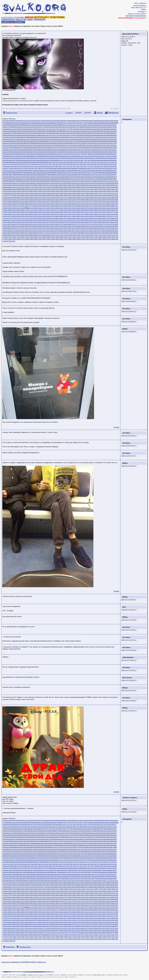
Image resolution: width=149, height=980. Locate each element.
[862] (39, 173)
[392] (11, 144)
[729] (35, 164)
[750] (108, 164)
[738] (66, 164)
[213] (77, 131)
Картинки (27, 26)
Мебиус (125, 329)
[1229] (116, 198)
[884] (115, 173)
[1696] (35, 235)
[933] (56, 177)
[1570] (73, 225)
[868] (60, 173)
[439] (60, 146)
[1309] (112, 204)
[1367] (13, 210)
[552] (108, 152)
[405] (56, 144)
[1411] (86, 212)
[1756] (60, 239)
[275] (63, 135)
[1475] (13, 218)
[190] (111, 129)
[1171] (99, 193)
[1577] (103, 225)
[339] (56, 140)
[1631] (103, 229)
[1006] (86, 181)
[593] (21, 156)
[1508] (39, 220)
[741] (77, 164)
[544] (80, 152)
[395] (21, 144)
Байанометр (16, 962)
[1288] (22, 204)
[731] (42, 164)
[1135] (60, 191)
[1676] (65, 233)
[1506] (30, 220)
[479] (84, 148)
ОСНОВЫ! (21, 17)
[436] (49, 146)
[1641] (30, 231)
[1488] (69, 218)
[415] (91, 144)
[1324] (60, 206)
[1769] (116, 239)
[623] (11, 158)
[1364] (116, 208)
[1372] (35, 210)
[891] (25, 175)
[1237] (35, 200)
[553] (111, 152)
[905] (73, 175)
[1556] (13, 225)
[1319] (39, 206)
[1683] (95, 233)
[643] (80, 158)
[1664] (13, 233)
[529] (28, 152)
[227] (11, 133)
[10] (22, 121)
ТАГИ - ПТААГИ (140, 3)
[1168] (86, 193)
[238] (49, 133)
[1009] (99, 181)
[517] (101, 150)
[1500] (4, 220)
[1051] (47, 185)
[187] (101, 129)
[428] (21, 146)
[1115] (90, 189)
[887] (11, 175)
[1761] (82, 239)
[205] (49, 131)
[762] (35, 167)
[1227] (107, 198)
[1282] (112, 202)
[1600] (86, 227)
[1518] (82, 220)
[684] (108, 160)
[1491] (82, 218)
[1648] (60, 231)
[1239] (43, 200)
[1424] (26, 214)
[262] (18, 135)
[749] (105, 164)
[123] (108, 125)
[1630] (99, 229)
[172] (49, 129)
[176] (63, 129)
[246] (77, 133)
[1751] (39, 239)
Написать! (18, 26)
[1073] (26, 187)
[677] (84, 160)
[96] (17, 125)
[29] (72, 121)
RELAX (20, 19)
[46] (117, 121)
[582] (98, 154)
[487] (111, 148)
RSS (133, 8)
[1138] (73, 191)
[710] (84, 162)
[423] (4, 146)
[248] (84, 133)
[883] (111, 173)
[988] (18, 181)
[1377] (56, 210)
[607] (70, 156)
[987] (14, 181)
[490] (8, 150)
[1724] (39, 237)
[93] (9, 125)
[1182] (30, 196)
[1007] (90, 181)
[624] (14, 158)
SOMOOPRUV (8, 19)
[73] (72, 123)
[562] (28, 154)
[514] (91, 150)
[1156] (35, 193)
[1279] (99, 202)
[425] (11, 146)
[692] (21, 162)
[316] (91, 137)
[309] (66, 137)
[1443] (107, 214)
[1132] (47, 191)
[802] (60, 169)
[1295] (52, 204)
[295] (18, 137)
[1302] (82, 204)
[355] (111, 140)
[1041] (4, 185)
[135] (35, 127)
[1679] (77, 233)
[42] (106, 121)
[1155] (30, 193)
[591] (14, 156)
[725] (21, 164)
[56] (27, 123)
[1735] (86, 237)
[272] (53, 135)
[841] (80, 171)
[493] (18, 150)
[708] (77, 162)
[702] (56, 162)
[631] (39, 158)
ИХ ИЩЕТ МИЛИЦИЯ (35, 19)
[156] (108, 127)
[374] (63, 142)
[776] (84, 167)
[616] (101, 156)
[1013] (116, 181)
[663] (35, 160)
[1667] (26, 233)
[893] (32, 175)
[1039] (112, 183)
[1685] (103, 233)
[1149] (4, 193)
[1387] (99, 210)
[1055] (65, 185)
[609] (77, 156)
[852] (4, 173)
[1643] (39, 231)
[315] (87, 137)
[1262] (26, 202)
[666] (46, 160)
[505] (60, 150)
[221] (105, 131)
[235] (39, 133)
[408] (66, 144)
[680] (94, 160)
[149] (84, 127)
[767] (53, 167)
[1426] (35, 214)
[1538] (52, 223)
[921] (14, 177)
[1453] (35, 216)
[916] (111, 175)
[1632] (107, 229)
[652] (111, 158)
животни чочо (30, 108)
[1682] (90, 233)
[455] (115, 146)
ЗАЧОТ (79, 113)
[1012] (111, 181)
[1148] (116, 191)
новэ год (54, 108)
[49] (9, 123)
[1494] (95, 218)
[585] (108, 154)
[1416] (107, 212)
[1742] (116, 237)
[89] (115, 123)
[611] (84, 156)
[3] (7, 17)
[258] (4, 135)
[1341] (17, 208)
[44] (112, 121)
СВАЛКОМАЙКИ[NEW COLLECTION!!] (132, 18)
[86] (107, 123)
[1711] (99, 235)
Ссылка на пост (11, 113)
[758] (21, 167)
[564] (35, 154)
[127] (8, 127)
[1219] (73, 198)
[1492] (86, 218)
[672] (66, 160)
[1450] (22, 216)
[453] (108, 146)
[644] (84, 158)
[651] (108, 158)
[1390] (112, 210)
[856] (18, 173)
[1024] (47, 183)
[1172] (103, 193)
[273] (56, 135)
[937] (70, 177)
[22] (53, 121)
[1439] (90, 214)
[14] (32, 121)
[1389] (107, 210)
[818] (115, 169)
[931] (49, 177)
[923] (21, 177)
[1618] (47, 229)
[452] (105, 146)
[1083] (69, 187)
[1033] (86, 183)
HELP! (61, 26)
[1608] (4, 229)
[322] (111, 137)
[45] (114, 121)
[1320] (43, 206)
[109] (59, 125)
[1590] (43, 227)
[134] (32, 127)
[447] (87, 146)
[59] (35, 123)
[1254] (107, 200)
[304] (49, 137)
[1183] (35, 196)
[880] (101, 173)
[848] (105, 171)
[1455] (43, 216)
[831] (46, 171)
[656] (11, 160)
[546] (87, 152)
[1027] (60, 183)
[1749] (30, 239)
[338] (53, 140)
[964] (49, 179)
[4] (9, 17)
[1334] (103, 206)
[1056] (69, 185)
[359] (11, 142)
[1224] (95, 198)
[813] (98, 169)
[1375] (47, 210)
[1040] (116, 183)
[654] (4, 160)
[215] (84, 131)
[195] (14, 131)
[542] (73, 152)
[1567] (60, 225)
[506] (63, 150)
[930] (46, 177)
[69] (62, 123)
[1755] (56, 239)
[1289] (26, 204)
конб (68, 108)
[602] (53, 156)
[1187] (52, 196)
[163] (18, 129)
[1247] (77, 200)
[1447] (9, 216)
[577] (80, 154)
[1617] (43, 229)
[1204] (9, 198)
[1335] (107, 206)
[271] (49, 135)
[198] (25, 131)
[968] (63, 179)
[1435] (73, 214)
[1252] (99, 200)
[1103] (39, 189)
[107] (52, 125)
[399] (35, 144)
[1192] (73, 196)
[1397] (26, 212)
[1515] (69, 220)
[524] (11, 152)
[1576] (99, 225)
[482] (94, 148)
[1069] (9, 187)
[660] (25, 160)
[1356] (82, 208)
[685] (111, 160)
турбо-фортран (128, 657)
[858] (25, 173)
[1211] (39, 198)
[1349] (52, 208)
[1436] (77, 214)
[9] (20, 121)
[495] (25, 150)
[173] (53, 129)
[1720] (22, 237)
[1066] (112, 185)
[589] (8, 156)
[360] (14, 142)
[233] (32, 133)
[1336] (112, 206)
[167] (32, 129)
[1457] (52, 216)
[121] (101, 125)
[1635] (4, 231)
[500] (42, 150)
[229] (18, 133)
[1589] (39, 227)
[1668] (30, 233)
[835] (60, 171)
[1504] (22, 220)
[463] (28, 148)
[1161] (56, 193)
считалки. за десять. (130, 798)
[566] (42, 154)
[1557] (17, 225)
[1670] (39, 233)
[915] (108, 175)
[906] (77, 175)
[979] (101, 179)
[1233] (17, 200)
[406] (60, 144)
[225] (4, 133)
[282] (87, 135)
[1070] (13, 187)
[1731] (69, 237)
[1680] (82, 233)
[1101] (30, 189)
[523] (8, 152)
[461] (21, 148)
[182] (84, 129)
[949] (111, 177)
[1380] (69, 210)
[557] (11, 154)
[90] (117, 123)
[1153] (22, 193)
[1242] (56, 200)
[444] (77, 146)
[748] (101, 164)
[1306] (99, 204)
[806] (73, 169)
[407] (63, 144)
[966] (56, 179)
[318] (98, 137)
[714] (98, 162)
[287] (105, 135)
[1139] (77, 191)
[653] (115, 158)
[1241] (52, 200)
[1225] (99, 198)
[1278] (95, 202)
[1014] (4, 183)
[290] (115, 135)
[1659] (107, 231)
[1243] (60, 200)
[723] (14, 164)
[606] (66, 156)
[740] (73, 164)
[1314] (17, 206)
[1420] (9, 214)
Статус (49, 26)
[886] (8, 175)
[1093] (112, 187)
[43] (109, 121)
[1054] (60, 185)
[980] (105, 179)
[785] (115, 167)
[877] (91, 173)
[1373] (39, 210)
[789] (14, 169)
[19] (46, 121)
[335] (42, 140)
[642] (77, 158)
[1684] (99, 233)
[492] (14, 150)
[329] (21, 140)
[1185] (43, 196)
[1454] (39, 216)
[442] (70, 146)
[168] (35, 129)
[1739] (103, 237)
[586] (111, 154)
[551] (105, 152)
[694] (28, 162)
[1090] (99, 187)
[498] (35, 150)
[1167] (82, 193)
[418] (101, 144)
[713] (94, 162)
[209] (63, 131)
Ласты (11, 26)
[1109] (65, 189)
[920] (11, 177)
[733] (49, 164)
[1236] (30, 200)
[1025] (52, 183)
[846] (98, 171)
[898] (49, 175)
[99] (25, 125)
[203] (42, 131)
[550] (101, 152)
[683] (105, 160)
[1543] (73, 223)
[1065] (107, 185)
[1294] (47, 204)
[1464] (82, 216)
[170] (42, 129)
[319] (101, 137)
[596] (32, 156)
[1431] (56, 214)
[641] (73, 158)
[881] (105, 173)
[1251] (95, 200)
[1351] (60, 208)
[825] (25, 171)
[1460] (65, 216)
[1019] (26, 183)
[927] (35, 177)
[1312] (9, 206)
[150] (87, 127)
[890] (21, 175)
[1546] (86, 223)
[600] (46, 156)
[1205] (13, 198)
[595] (28, 156)
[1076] (39, 187)
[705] (66, 162)
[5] (11, 17)
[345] (77, 140)
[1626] (82, 229)
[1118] (103, 189)
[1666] (22, 233)
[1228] (112, 198)
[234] (35, 133)
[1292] (39, 204)
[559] (18, 154)
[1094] (116, 187)
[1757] (65, 239)
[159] (4, 129)
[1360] (99, 208)
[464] (32, 148)
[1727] (52, 237)
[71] (67, 123)
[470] (53, 148)
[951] (4, 179)
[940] (80, 177)
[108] (56, 125)
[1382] (77, 210)
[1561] (35, 225)
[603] (56, 156)
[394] (18, 144)
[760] (28, 167)
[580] (91, 154)
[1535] (39, 223)
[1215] (56, 198)
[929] (42, 177)
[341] (63, 140)
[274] (60, 135)
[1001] (64, 181)
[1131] (43, 191)
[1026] (56, 183)
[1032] (82, 183)
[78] (85, 123)
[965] (53, 179)
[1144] (99, 191)
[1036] (99, 183)
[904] (70, 175)
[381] (87, 142)
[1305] (95, 204)
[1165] (73, 193)
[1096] (9, 189)
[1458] (56, 216)
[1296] (56, 204)
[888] (14, 175)
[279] (77, 135)
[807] (77, 169)
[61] (41, 123)
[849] (108, 171)
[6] (14, 121)
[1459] (60, 216)
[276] (66, 135)
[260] (11, 135)
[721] (8, 164)
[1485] (56, 218)
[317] (94, 137)
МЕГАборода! (114, 113)
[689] (11, 162)
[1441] (99, 214)
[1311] (4, 206)
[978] (98, 179)
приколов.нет (6, 962)
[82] (96, 123)
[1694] (26, 235)
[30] (75, 121)
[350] (94, 140)
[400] (39, 144)
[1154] (26, 193)
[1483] (47, 218)
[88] (112, 123)
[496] (28, 150)
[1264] (35, 202)
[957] (25, 179)
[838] (70, 171)
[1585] (22, 227)
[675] (77, 160)
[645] (87, 158)
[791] (21, 169)
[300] (35, 137)
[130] (18, 127)
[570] (56, 154)
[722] (11, 164)
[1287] (17, 204)
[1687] (112, 233)
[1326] (69, 206)
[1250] (90, 200)
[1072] (22, 187)
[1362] (107, 208)
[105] (45, 125)
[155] (105, 127)
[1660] (112, 231)
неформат (20, 108)
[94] (12, 125)
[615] (98, 156)
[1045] (22, 185)
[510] (77, 150)
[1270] (60, 202)
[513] (87, 150)
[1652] (77, 231)
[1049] (39, 185)
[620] (115, 156)
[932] (53, 177)
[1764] (95, 239)
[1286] (13, 204)
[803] (63, 169)
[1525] (112, 220)
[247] (80, 133)
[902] (63, 175)
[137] (42, 127)
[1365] (4, 210)
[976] (91, 179)
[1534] (35, 223)
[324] (4, 140)
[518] (105, 150)
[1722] (30, 237)
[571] (60, 154)
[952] (8, 179)
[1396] (22, 212)
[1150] (9, 193)
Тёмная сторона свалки (137, 14)
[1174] (112, 193)
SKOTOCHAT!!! (42, 17)
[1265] (39, 202)
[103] (38, 125)
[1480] (35, 218)
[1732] (73, 237)
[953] (11, 179)
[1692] (17, 235)
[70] (64, 123)
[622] (8, 158)
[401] (42, 144)
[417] (98, 144)
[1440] (95, 214)
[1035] (95, 183)
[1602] (95, 227)
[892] (28, 175)
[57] (30, 123)
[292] (8, 137)
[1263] (30, 202)
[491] (11, 150)
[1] (2, 17)
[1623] (69, 229)
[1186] (47, 196)
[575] (73, 154)
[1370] (26, 210)
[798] (46, 169)
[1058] (77, 185)
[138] (46, 127)
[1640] (26, 231)
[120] (97, 125)
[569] (53, 154)
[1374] (43, 210)
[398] (32, 144)
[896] (42, 175)
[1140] (82, 191)
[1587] (30, 227)
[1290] (30, 204)
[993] (35, 181)
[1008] (94, 181)
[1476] (17, 218)
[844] (91, 171)
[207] (56, 131)
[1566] (56, 225)
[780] (98, 167)
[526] (18, 152)
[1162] (60, 193)
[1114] (86, 189)
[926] (32, 177)
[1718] (13, 237)
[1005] (81, 181)
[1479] (30, 218)
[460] (18, 148)
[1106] (52, 189)
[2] (4, 17)
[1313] (13, 206)
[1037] (103, 183)
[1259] (13, 202)
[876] (87, 173)
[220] (101, 131)
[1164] (69, 193)
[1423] (22, 214)
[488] (115, 148)
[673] (70, 160)
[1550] (103, 223)
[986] (11, 181)
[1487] (65, 218)
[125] (114, 125)
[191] (115, 129)
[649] (101, 158)
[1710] (95, 235)
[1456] (47, 216)
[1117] (99, 189)
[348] (87, 140)
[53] (19, 123)
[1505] (26, 220)
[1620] (56, 229)
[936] (66, 177)
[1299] (69, 204)
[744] (87, 164)
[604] (60, 156)
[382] (91, 142)
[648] (98, 158)
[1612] (22, 229)
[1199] (103, 196)
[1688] (116, 233)
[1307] (103, 204)
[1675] (60, 233)
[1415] (103, 212)
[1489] (73, 218)
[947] (105, 177)
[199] (28, 131)
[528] (25, 152)
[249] (87, 133)
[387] (108, 142)
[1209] (30, 198)
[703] (60, 162)
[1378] (60, 210)
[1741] (112, 237)
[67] (56, 123)
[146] (73, 127)
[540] (66, 152)
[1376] (52, 210)
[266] (32, 135)
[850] (111, 171)
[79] (88, 123)
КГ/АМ (88, 113)
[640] (70, 158)
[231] (25, 133)
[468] (46, 148)
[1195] (86, 196)
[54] (22, 123)
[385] (101, 142)
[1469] (103, 216)
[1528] (9, 223)
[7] (16, 121)
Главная (4, 26)
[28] (69, 121)
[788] (11, 169)
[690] (14, 162)
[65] (51, 123)
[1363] (112, 208)
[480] (87, 148)
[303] (46, 137)
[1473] (4, 218)
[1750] (35, 239)
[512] (84, 150)
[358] (8, 142)
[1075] (35, 187)
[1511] (52, 220)
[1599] (82, 227)
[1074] (30, 187)
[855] (14, 173)
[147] (77, 127)
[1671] (43, 233)
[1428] (43, 214)
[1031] (77, 183)
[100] (28, 125)
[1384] (86, 210)
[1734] (82, 237)
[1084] (73, 187)
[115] (80, 125)
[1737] (95, 237)
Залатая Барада (139, 6)
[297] (25, 137)
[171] (46, 129)
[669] (56, 160)
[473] (63, 148)
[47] (4, 123)
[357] (4, 142)
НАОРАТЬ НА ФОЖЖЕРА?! (13, 22)
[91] (4, 125)
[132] (25, 127)
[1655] (90, 231)
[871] (70, 173)
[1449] (17, 216)
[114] (76, 125)
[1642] (35, 231)
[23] (56, 121)
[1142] (90, 191)
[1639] (22, 231)
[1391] (116, 210)
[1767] (107, 239)
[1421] (13, 214)
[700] (49, 162)
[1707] (82, 235)
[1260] (17, 202)
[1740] (107, 237)
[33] (82, 121)
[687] (4, 162)
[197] (21, 131)
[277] (70, 135)
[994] (39, 181)
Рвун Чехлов (127, 678)
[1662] (4, 233)
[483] (98, 148)
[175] (60, 129)
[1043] (13, 185)
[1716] (4, 237)
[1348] (47, 208)
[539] (63, 152)
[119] (94, 125)
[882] (108, 173)
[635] (53, 158)
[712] (91, 162)
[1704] (69, 235)
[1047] (30, 185)
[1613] (26, 229)
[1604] (103, 227)
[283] (91, 135)
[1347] (43, 208)
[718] (111, 162)
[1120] (112, 189)
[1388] (103, 210)
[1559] (26, 225)
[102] (35, 125)
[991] (28, 181)
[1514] (65, 220)
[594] (25, 156)
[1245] (69, 200)
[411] (77, 144)
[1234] (22, 200)
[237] (46, 133)
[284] (94, 135)
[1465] (86, 216)
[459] (14, 148)
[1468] (99, 216)
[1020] (30, 183)
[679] (91, 160)
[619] (111, 156)
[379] (80, 142)
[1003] (73, 181)
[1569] (69, 225)
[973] (80, 179)
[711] (87, 162)
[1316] (26, 206)
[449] (94, 146)
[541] (70, 152)
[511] (80, 150)
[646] (91, 158)
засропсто (39, 108)
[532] (39, 152)
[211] (70, 131)
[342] (66, 140)
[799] (49, 169)
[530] (32, 152)
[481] (91, 148)
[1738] (99, 237)
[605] (63, 156)
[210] (66, 131)
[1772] (13, 241)
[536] (53, 152)
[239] (53, 133)
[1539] (56, 223)
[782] (105, 167)
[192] (4, 131)
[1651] (73, 231)
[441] (66, 146)
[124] (111, 125)
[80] (91, 123)
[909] (87, 175)
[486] (108, 148)
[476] (73, 148)
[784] (111, 167)
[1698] (43, 235)
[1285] (9, 204)
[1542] (69, 223)
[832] (49, 171)
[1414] (99, 212)
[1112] (77, 189)
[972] (77, 179)
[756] (14, 167)
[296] (21, 137)
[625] (18, 158)
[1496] (103, 218)
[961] (39, 179)
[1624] (73, 229)
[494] (21, 150)
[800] (53, 169)
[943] (91, 177)
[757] (18, 167)
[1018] (22, 183)
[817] (111, 169)
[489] (4, 150)
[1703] (65, 235)
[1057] (73, 185)
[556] (8, 154)
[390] (4, 144)
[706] (70, 162)
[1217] (65, 198)
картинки (6, 108)
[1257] (4, 202)
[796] (39, 169)
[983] (115, 179)
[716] (105, 162)
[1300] (73, 204)
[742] (80, 164)
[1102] (35, 189)
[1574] (90, 225)
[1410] (82, 212)
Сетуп (55, 26)
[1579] (112, 225)
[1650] (69, 231)
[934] (60, 177)
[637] (60, 158)
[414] (87, 144)
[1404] (56, 212)
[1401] (43, 212)
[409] (70, 144)
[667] (49, 160)
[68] (59, 123)
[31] (77, 121)
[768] (56, 167)
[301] (39, 137)
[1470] (107, 216)
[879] (98, 173)
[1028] (65, 183)
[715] (101, 162)
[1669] (35, 233)
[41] (104, 121)
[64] (49, 123)
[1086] (82, 187)
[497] (32, 150)
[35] (88, 121)
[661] (28, 160)
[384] (98, 142)
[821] (11, 171)
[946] (101, 177)
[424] (8, 146)
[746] (94, 164)
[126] (4, 127)
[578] (84, 154)
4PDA (143, 10)
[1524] (107, 220)
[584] (105, 154)
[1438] (86, 214)
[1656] (95, 231)
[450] (98, 146)
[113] (73, 125)
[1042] (9, 185)
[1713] (107, 235)
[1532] (26, 223)
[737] (63, 164)
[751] (111, 164)
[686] (115, 160)
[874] (80, 173)
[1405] (60, 212)
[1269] (56, 202)
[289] (111, 135)
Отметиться (10, 947)
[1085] (77, 187)
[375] (66, 142)
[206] (53, 131)
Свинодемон (127, 119)
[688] (8, 162)
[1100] (26, 189)
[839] (73, 171)
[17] (40, 121)
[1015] (9, 183)
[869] (63, 173)
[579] (87, 154)
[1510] (47, 220)
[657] (14, 160)
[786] (4, 169)
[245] (73, 133)
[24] (59, 121)
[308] (63, 137)
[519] (108, 150)
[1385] (90, 210)
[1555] (9, 225)
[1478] (26, 218)
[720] (4, 164)
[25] (61, 121)
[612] (87, 156)
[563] (32, 154)
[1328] (77, 206)
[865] (49, 173)
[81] (93, 123)
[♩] (13, 17)
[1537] (47, 223)
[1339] (9, 208)
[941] (84, 177)
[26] (64, 121)
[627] (25, 158)
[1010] (103, 181)
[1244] (65, 200)
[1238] (39, 200)
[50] (12, 123)
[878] (94, 173)
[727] (28, 164)
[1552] (112, 223)
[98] (22, 125)
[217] (91, 131)
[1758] (69, 239)
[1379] (65, 210)
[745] (91, 164)
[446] (84, 146)
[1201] (112, 196)
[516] (98, 150)
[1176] (4, 196)
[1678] (73, 233)
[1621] (60, 229)
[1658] (103, 231)
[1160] (52, 193)
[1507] (35, 220)
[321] (108, 137)
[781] (101, 167)
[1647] (56, 231)
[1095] (4, 189)
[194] (11, 131)
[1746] (17, 239)
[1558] (22, 225)
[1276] (86, 202)
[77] (83, 123)
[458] (11, 148)
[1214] (52, 198)
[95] (14, 125)
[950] (115, 177)
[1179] (17, 196)
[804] (66, 169)
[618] (108, 156)
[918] (4, 177)
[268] (39, 135)
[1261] (22, 202)
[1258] (9, 202)
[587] (115, 154)
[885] (4, 175)
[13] (30, 121)
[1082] (65, 187)
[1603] (99, 227)
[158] (115, 127)
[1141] (86, 191)
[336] (46, 140)
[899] (53, 175)
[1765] (99, 239)
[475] (70, 148)
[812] (94, 169)
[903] (66, 175)
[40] (101, 121)
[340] (60, 140)
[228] (14, 133)
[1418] (116, 212)
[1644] (43, 231)
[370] (49, 142)
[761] (32, 167)
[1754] (52, 239)
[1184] (39, 196)
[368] (42, 142)
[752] (115, 164)
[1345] (35, 208)
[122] (104, 125)
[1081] (60, 187)
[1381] (73, 210)
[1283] (116, 202)
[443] (73, 146)
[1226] (103, 198)
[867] (56, 173)
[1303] (86, 204)
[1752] (43, 239)
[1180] (22, 196)
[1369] (22, 210)
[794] (32, 169)
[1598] (77, 227)
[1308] (107, 204)
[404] (53, 144)
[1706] (77, 235)
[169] (39, 129)
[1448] (13, 216)
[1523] (103, 220)
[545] (84, 152)
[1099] (22, 189)
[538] (60, 152)
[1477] (22, 218)
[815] (105, 169)
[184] (91, 129)
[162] (14, 129)
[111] (66, 125)
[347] (84, 140)
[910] (91, 175)
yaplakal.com (41, 962)
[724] (18, 164)
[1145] (103, 191)
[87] (109, 123)
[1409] (77, 212)
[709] (80, 162)
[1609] (9, 229)
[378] (77, 142)
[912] (98, 175)
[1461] (69, 216)
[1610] (13, 229)
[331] (28, 140)
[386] (105, 142)
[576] (77, 154)
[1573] (86, 225)
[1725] (43, 237)
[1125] (17, 191)
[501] (46, 150)
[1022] (39, 183)
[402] (46, 144)
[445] (80, 146)
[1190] (65, 196)
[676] (80, 160)
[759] (25, 167)
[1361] (103, 208)
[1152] (17, 193)
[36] (90, 121)
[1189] (60, 196)
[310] (70, 137)
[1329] (82, 206)
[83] (99, 123)
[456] (4, 148)
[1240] (47, 200)
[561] (25, 154)
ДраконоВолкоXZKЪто (131, 34)
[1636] (9, 231)
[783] (108, 167)
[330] (25, 140)
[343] (70, 140)
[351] (98, 140)
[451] (101, 146)
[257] (115, 133)
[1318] (35, 206)
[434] (42, 146)
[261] (14, 135)
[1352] (65, 208)
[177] (66, 129)
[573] (66, 154)
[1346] (39, 208)
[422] (115, 144)
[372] (56, 142)
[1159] (47, 193)
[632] (42, 158)
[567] (46, 154)
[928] (39, 177)
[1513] (60, 220)
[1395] (17, 212)
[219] (98, 131)
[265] (28, 135)
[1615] (35, 229)
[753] (4, 167)
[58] (33, 123)
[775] (80, 167)
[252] (98, 133)
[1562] (39, 225)
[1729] (60, 237)
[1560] (30, 225)
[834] (56, 171)
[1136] (65, 191)
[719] (115, 162)
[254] (105, 133)
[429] (25, 146)
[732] (46, 164)
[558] (14, 154)
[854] (11, 173)
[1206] (17, 198)
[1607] (116, 227)
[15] (35, 121)
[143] (63, 127)
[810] (87, 169)
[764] (42, 167)
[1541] (65, 223)
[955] (18, 179)
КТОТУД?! (142, 12)
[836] (63, 171)
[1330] (86, 206)
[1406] (65, 212)
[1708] (86, 235)
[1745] (13, 239)
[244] (70, 133)
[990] (25, 181)
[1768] (112, 239)
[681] (98, 160)
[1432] (60, 214)
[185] (94, 129)
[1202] (116, 196)
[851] (115, 171)
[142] (60, 127)
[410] (73, 144)
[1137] (69, 191)
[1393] (9, 212)
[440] (63, 146)
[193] (8, 131)
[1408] (73, 212)
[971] (73, 179)
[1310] (116, 204)
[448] (91, 146)
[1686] (107, 233)
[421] (111, 144)
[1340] (13, 208)
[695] (32, 162)
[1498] (112, 218)
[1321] (47, 206)
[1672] (47, 233)
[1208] (26, 198)
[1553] (116, 223)
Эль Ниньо (126, 247)
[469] (49, 148)
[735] (56, 164)
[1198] (99, 196)
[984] (4, 181)
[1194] (82, 196)
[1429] (47, 214)
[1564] (47, 225)
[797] (42, 169)
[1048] (35, 185)
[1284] (4, 204)
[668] (53, 160)
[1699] (47, 235)
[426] (14, 146)
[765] (46, 167)
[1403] (52, 212)
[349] (91, 140)
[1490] (77, 218)
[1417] (112, 212)
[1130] (39, 191)
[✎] (16, 17)
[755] (11, 167)
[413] (84, 144)
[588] (4, 156)
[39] (98, 121)
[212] (73, 131)
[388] (111, 142)
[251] (94, 133)
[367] (39, 142)
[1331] (90, 206)
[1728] (56, 237)
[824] (21, 171)
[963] (46, 179)
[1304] (90, 204)
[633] (46, 158)
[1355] (77, 208)
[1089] (95, 187)
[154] (101, 127)
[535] (49, 152)
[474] (66, 148)
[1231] (9, 200)
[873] (77, 173)
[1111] (73, 189)
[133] (28, 127)
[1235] (26, 200)
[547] (91, 152)
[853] (8, 173)
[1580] (116, 225)
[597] (35, 156)
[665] (42, 160)
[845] (94, 171)
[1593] (56, 227)
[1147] (112, 191)
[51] (14, 123)
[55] (25, 123)
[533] (42, 152)
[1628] (90, 229)
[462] (25, 148)
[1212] (43, 198)
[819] (4, 171)
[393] (14, 144)
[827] (32, 171)
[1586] (26, 227)
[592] (18, 156)
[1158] (43, 193)
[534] (46, 152)
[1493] (90, 218)
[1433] (65, 214)
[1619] (52, 229)
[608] (73, 156)
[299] (32, 137)
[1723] (35, 237)
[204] (46, 131)
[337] (49, 140)
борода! (100, 113)
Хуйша (125, 809)
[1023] (43, 183)
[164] (21, 129)
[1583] (13, 227)
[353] (105, 140)
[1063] (99, 185)
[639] (66, 158)
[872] (73, 173)
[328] (18, 140)
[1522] (99, 220)
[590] (11, 156)
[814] (101, 169)
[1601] (90, 227)
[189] (108, 129)
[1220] (77, 198)
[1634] (116, 229)
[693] (25, 162)
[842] (84, 171)
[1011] (107, 181)
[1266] (43, 202)
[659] (21, 160)
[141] (56, 127)
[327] (14, 140)
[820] (8, 171)
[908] (84, 175)
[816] (108, 169)
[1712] (103, 235)
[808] (80, 169)
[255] (108, 133)
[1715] (116, 235)
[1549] (99, 223)
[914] (105, 175)
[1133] (52, 191)
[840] (77, 171)
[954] (14, 179)
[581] (94, 154)
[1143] (95, 191)
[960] (35, 179)
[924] (25, 177)
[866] (53, 173)
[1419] (4, 214)
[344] (73, 140)
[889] (18, 175)
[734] (53, 164)
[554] (115, 152)
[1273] (73, 202)
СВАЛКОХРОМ (140, 16)
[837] (66, 171)
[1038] (107, 183)
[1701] (56, 235)
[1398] (30, 212)
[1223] (90, 198)
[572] (63, 154)
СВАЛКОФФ (130, 16)
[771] (66, 167)
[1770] (4, 241)
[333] (35, 140)
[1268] (52, 202)
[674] (73, 160)
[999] (56, 181)
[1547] (90, 223)
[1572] (82, 225)
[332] (32, 140)
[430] (28, 146)
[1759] (73, 239)
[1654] (86, 231)
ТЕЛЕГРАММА (57, 17)
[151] (91, 127)
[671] (63, 160)
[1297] (60, 204)
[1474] (9, 218)
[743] (84, 164)
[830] (42, 171)
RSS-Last (139, 8)
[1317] (30, 206)
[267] (35, 135)
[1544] (77, 223)
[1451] (26, 216)
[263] (21, 135)
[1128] (30, 191)
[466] (39, 148)
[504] (56, 150)
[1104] (43, 189)
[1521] (95, 220)
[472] (60, 148)
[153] (98, 127)
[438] (56, 146)
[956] (21, 179)
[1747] (22, 239)
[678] (87, 160)
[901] (60, 175)
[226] (8, 133)
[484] (101, 148)
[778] (91, 167)
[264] (25, 135)
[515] (94, 150)
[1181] (26, 196)
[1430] (52, 214)
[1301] (77, 204)
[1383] (82, 210)
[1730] (65, 237)
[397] (28, 144)
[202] (39, 131)
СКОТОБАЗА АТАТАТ (29, 962)
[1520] (90, 220)
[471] (56, 148)
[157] (111, 127)
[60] (38, 123)
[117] (87, 125)
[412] (80, 144)
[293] (11, 137)
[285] (98, 135)
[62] (43, 123)
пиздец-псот (62, 108)
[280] (80, 135)
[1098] (17, 189)
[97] (19, 125)
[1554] (4, 225)
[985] (8, 181)
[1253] (103, 200)
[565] (39, 154)
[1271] (65, 202)
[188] (105, 129)
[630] (35, 158)
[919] (8, 177)
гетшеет (116, 108)
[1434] (69, 214)
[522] (4, 152)
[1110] (69, 189)
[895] (39, 175)
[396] (25, 144)
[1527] (4, 223)
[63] (46, 123)
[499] (39, 150)
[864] (46, 173)
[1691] (13, 235)
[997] (49, 181)
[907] (80, 175)
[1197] (95, 196)
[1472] (116, 216)
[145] (70, 127)
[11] (24, 121)
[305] (53, 137)
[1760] (77, 239)
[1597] (73, 227)
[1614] (30, 229)
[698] (42, 162)
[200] (32, 131)
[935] (63, 177)
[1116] (95, 189)
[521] (115, 150)
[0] (3, 121)
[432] (35, 146)
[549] (98, 152)
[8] (18, 121)
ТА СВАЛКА (29, 17)
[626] (21, 158)
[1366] (9, 210)
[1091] (103, 187)
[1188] (56, 196)
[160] (8, 129)
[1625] (77, 229)
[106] (49, 125)
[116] (83, 125)
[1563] (43, 225)
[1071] (17, 187)
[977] (94, 179)
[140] (53, 127)
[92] (6, 125)
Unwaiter (130, 45)
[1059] (82, 185)
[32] (80, 121)
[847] (101, 171)
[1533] (30, 223)
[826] (28, 171)
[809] (84, 169)
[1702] (60, 235)
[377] (73, 142)
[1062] (95, 185)
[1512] (56, 220)
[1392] (4, 212)
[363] (25, 142)
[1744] (9, 239)
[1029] (69, 183)
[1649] (65, 231)
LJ (144, 8)
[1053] (56, 185)
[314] (84, 137)
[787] (8, 169)
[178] (70, 129)
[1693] (22, 235)
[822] (14, 171)
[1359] (95, 208)
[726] (25, 164)
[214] (80, 131)
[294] (14, 137)
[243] (66, 133)
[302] (42, 137)
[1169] (90, 193)
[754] (8, 167)
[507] (66, 150)
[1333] (99, 206)
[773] (73, 167)
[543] (77, 152)
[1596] (69, 227)
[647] (94, 158)
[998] (53, 181)
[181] (80, 129)
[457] (8, 148)
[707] (73, 162)
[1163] (65, 193)
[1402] (47, 212)
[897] (46, 175)
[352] (101, 140)
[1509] (43, 220)
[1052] (52, 185)
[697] (39, 162)
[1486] (60, 218)
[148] (80, 127)
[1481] (39, 218)
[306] (56, 137)
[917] (115, 175)
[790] (18, 169)
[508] (70, 150)
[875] (84, 173)
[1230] (4, 200)
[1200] (107, 196)
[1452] (30, 216)
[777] (87, 167)
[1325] (65, 206)
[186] (98, 129)
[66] (54, 123)
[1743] (4, 239)
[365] (32, 142)
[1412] (90, 212)
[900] (56, 175)
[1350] (56, 208)
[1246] (73, 200)
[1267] (47, 202)
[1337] (116, 206)
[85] (104, 123)
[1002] (69, 181)
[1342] (22, 208)
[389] (115, 142)
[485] (105, 148)
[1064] (103, 185)
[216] (87, 131)
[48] (6, 123)
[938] (73, 177)
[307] (60, 137)
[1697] (39, 235)
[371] (53, 142)
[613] (91, 156)
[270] (46, 135)
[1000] (60, 181)
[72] (70, 123)
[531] (35, 152)
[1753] (47, 239)
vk (112, 108)
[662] (32, 160)
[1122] (4, 191)
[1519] (86, 220)
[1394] (13, 212)
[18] (43, 121)
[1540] (60, 223)
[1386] (95, 210)
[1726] (47, 237)
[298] (28, 137)
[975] (87, 179)
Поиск (43, 26)
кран (124, 607)
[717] (108, 162)
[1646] (52, 231)
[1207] (22, 198)
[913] (101, 175)
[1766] (103, 239)
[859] (28, 173)
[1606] (112, 227)
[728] (32, 164)
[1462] (73, 216)
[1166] (77, 193)
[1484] (52, 218)
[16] (38, 121)
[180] (77, 129)
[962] (42, 179)
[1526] (116, 220)
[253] (101, 133)
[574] (70, 154)
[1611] (17, 229)
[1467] (95, 216)
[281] (84, 135)
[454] (111, 146)
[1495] (99, 218)
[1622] (65, 229)
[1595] (65, 227)
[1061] (90, 185)
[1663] (9, 233)
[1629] (95, 229)
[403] (49, 144)
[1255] (112, 200)
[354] (108, 140)
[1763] (90, 239)
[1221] (82, 198)
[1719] (17, 237)
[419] (105, 144)
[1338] (4, 208)
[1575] (95, 225)
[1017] (17, 183)
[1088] (90, 187)
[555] (4, 154)
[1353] (69, 208)
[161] (11, 129)
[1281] (107, 202)
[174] (56, 129)
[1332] (95, 206)
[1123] (9, 191)
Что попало (35, 26)
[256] (111, 133)
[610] (80, 156)
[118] (90, 125)
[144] (66, 127)
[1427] (39, 214)
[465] (35, 148)
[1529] (13, 223)
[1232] (13, 200)
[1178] (13, 196)
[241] (60, 133)
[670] (60, 160)
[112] (69, 125)
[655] (8, 160)
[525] (14, 152)
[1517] (77, 220)
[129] (14, 127)
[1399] (35, 212)
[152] (94, 127)
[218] (94, 131)
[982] (111, 179)
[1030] (73, 183)
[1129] (35, 191)
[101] (31, 125)
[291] (4, 137)
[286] (101, 135)
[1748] (26, 239)
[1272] (69, 202)
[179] (73, 129)
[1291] (35, 204)
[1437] (82, 214)
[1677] (69, 233)
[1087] (86, 187)
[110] (62, 125)
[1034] (90, 183)
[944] (94, 177)
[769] (60, 167)
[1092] (107, 187)
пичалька (46, 108)
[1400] (39, 212)
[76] (80, 123)
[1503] (17, 220)
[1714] (112, 235)
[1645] (47, 231)
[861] (35, 173)
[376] (70, 142)
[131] (21, 127)
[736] (60, 164)
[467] (42, 148)
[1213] (47, 198)
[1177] (9, 196)
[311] (73, 137)
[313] (80, 137)
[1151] (13, 193)
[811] (91, 169)
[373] (60, 142)
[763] (39, 167)
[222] (108, 131)
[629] (32, 158)
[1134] (56, 191)
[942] (87, 177)
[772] (70, 167)
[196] (18, 131)
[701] (53, 162)
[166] (28, 129)
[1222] (86, 198)
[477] (77, 148)
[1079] (52, 187)
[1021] (35, 183)
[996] (46, 181)
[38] (96, 121)
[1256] (116, 200)
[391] (8, 144)
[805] (70, 169)
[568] (49, 154)
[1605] (107, 227)
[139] (49, 127)
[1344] (30, 208)
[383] (94, 142)
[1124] (13, 191)
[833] (53, 171)
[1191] (69, 196)
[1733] (77, 237)
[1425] (30, 214)
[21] (51, 121)
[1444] (112, 214)
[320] (105, 137)
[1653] (82, 231)
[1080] (56, 187)
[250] (91, 133)
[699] (46, 162)
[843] (87, 171)
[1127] (26, 191)
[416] (94, 144)
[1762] (86, 239)
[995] (42, 181)
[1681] (86, 233)
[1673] (52, 233)
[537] (56, 152)
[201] (35, 131)
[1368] (17, 210)
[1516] (73, 220)
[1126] (22, 191)
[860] (32, 173)
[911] (94, 175)
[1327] (73, 206)
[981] (108, 179)
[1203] (4, 198)
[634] (49, 158)
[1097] (13, 189)
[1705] (73, 235)
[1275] (82, 202)
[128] (11, 127)
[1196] (90, 196)
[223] (111, 131)
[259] (8, 135)
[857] (21, 173)
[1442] (103, 214)
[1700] (52, 235)
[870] (66, 173)
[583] (101, 154)
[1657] (99, 231)
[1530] (17, 223)
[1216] (60, 198)
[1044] (17, 185)
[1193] (77, 196)
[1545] (82, 223)
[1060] (86, 185)
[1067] (116, 185)
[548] (94, 152)
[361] (18, 142)
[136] (39, 127)
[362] (21, 142)
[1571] (77, 225)
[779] (94, 167)
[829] (39, 171)
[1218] (69, 198)
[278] (73, 135)
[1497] (107, 218)
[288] (108, 135)
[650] (105, 158)
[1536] (43, 223)
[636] (56, 158)
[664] (39, 160)
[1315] (22, 206)
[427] (18, 146)
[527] (21, 152)
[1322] (52, 206)
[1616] (39, 229)
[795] (35, 169)
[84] (101, 123)
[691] (18, 162)
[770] (63, 167)
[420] (108, 144)
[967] (60, 179)
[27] (67, 121)
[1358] (90, 208)
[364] (28, 142)
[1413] (95, 212)
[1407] (69, 212)
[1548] (95, 223)
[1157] (39, 193)
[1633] (112, 229)
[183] (87, 129)
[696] (35, 162)
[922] (18, 177)
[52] (17, 123)
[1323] (56, 206)
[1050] (43, 185)
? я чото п (69, 113)
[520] (111, 150)
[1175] (116, 193)
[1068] (4, 187)
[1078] (47, 187)
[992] (32, 181)
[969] (66, 179)
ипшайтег (13, 108)
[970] (70, 179)
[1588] (35, 227)
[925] (28, 177)
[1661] (116, 231)
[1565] (52, 225)
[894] (35, 175)
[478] (80, 148)
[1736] (90, 237)
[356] (115, 140)
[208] (60, 131)
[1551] (107, 223)
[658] (18, 160)
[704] (63, 162)
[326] (11, 140)
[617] (105, 156)
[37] (93, 121)
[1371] (30, 210)
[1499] (116, 218)
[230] (21, 133)
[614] (94, 156)
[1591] (47, 227)
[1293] (43, 204)
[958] (28, 179)
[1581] (4, 227)
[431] (32, 146)
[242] (63, 133)
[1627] (86, 229)
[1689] (4, 235)
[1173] (107, 193)
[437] (53, 146)
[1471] (112, 216)
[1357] (86, 208)
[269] (42, 135)
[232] (28, 133)
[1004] (77, 181)
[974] (84, 179)
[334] (39, 140)
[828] (35, 171)
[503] (53, 150)
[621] (4, 158)
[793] (28, 169)
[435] (46, 146)
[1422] (17, 214)
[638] (63, 158)
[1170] (95, 193)
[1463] (77, 216)
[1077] (43, 187)
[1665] (17, 233)
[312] (77, 137)
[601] (49, 156)
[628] (28, 158)
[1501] (9, 220)
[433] (39, 146)
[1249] (86, 200)
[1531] (22, 223)
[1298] (65, 204)
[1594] (60, 227)
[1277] (90, 202)
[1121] (116, 189)
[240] (56, 133)
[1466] (90, 216)
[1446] (4, 216)
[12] (27, 121)
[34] (85, 121)
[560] (21, 154)
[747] (98, 164)
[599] (42, 156)
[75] (78, 123)
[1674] (56, 233)
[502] (49, 150)
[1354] (73, 208)
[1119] (107, 189)
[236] (42, 133)
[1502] (13, 220)
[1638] (17, 231)
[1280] (103, 202)
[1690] (9, 235)
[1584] (17, 227)
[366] (35, 142)
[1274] (77, 202)
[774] (77, 167)
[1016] (13, 183)
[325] (8, 140)
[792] (25, 169)
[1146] (107, 191)
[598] (39, 156)
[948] (108, 177)
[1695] (30, 235)
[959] (32, 179)
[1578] (107, 225)
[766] (49, 167)
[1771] (9, 241)
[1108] (60, 189)
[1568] (65, 225)
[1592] (52, 227)
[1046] (26, 185)
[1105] (47, 189)
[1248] (82, 200)
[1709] (90, 235)
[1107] (56, 189)
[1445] (116, 214)
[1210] (35, 198)
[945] (98, 177)
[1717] (9, 237)
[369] (46, 142)
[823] (18, 171)
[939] (77, 177)
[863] (42, 173)
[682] (101, 160)
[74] (75, 123)
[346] (80, 140)
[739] (70, 164)
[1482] (43, 218)
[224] (115, 131)
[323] (115, 137)
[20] (48, 121)
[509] (73, 150)
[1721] (26, 237)
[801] (56, 169)
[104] (42, 125)
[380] (84, 142)
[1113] (82, 189)
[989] (21, 181)
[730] (39, 164)
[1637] (13, 231)
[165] (25, 129)
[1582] (9, 227)
